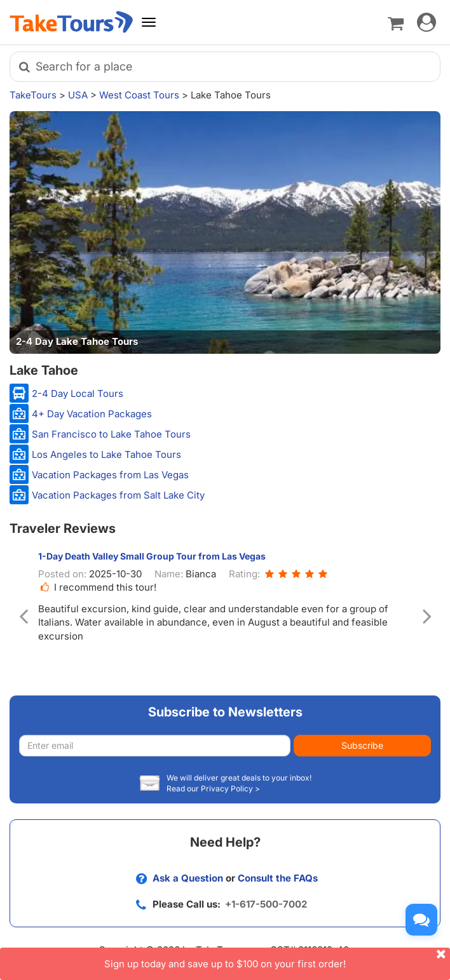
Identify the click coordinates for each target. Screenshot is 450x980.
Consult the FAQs (278, 878)
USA (78, 95)
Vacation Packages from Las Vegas (110, 475)
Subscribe (362, 745)
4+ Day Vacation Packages (92, 414)
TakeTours (33, 95)
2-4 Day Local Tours (78, 393)
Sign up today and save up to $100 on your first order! (277, 959)
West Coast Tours (139, 95)
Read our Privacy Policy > (213, 789)
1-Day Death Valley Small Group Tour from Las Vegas (152, 556)
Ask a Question (188, 878)
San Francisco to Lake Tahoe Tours (111, 434)
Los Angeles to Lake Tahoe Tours (106, 454)
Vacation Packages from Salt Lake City (118, 495)
